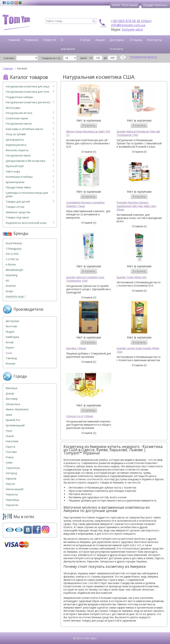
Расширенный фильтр (143, 57)
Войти (116, 5)
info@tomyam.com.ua (128, 25)
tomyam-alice (132, 29)
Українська (160, 5)
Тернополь (13, 468)
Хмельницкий (14, 489)
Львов (10, 436)
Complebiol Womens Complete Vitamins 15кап (85, 204)
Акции (100, 40)
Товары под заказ (17, 217)
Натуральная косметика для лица (30, 86)
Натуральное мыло (30, 155)
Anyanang (12, 275)
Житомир (12, 399)
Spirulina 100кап (76, 348)
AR (7, 280)
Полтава (11, 452)
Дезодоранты (30, 140)
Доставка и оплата (117, 44)
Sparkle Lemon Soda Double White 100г (138, 350)
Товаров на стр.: (51, 58)
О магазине (68, 44)
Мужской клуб (30, 166)
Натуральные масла (30, 124)
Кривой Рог (13, 420)
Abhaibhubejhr (14, 270)
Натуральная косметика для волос (30, 102)
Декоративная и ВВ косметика (30, 161)
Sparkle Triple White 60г (132, 277)
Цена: (84, 58)
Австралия (12, 321)
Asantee (11, 286)
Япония (10, 364)
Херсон (10, 484)
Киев (9, 415)
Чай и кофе (30, 171)
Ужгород (11, 473)
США (9, 353)
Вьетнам (11, 326)
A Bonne (11, 264)
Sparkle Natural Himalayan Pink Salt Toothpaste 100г (138, 133)
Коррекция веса (30, 145)
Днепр (10, 393)
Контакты (155, 40)
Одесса (10, 447)
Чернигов (12, 505)
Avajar (9, 291)
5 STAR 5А (12, 259)
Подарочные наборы (19, 97)
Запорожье (13, 404)
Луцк (9, 431)
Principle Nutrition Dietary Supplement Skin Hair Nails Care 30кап (136, 206)
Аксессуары (13, 108)
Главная (14, 40)
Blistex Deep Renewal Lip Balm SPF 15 (88, 133)
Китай (9, 342)
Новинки (32, 40)
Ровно (10, 457)
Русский (148, 5)
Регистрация (129, 5)
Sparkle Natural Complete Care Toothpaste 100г (85, 279)
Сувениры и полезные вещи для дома (30, 195)
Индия (10, 332)
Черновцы (12, 500)
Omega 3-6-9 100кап (80, 416)
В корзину (89, 125)
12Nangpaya (13, 249)
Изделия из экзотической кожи (30, 223)
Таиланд (11, 358)
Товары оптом (15, 207)
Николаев (12, 441)
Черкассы (12, 494)
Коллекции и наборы (30, 177)
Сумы (9, 462)
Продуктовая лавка (30, 187)
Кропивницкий (15, 425)
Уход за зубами (30, 134)
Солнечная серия (30, 118)
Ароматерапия (30, 182)
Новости (50, 40)
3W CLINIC (12, 254)
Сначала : (9, 58)
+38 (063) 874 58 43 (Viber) (131, 21)
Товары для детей (30, 202)
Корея (10, 347)
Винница (11, 388)
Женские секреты (30, 150)
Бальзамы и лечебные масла (30, 129)
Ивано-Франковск (17, 409)
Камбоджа (12, 337)
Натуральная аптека (30, 113)
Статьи (85, 40)
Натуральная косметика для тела (30, 92)
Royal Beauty (14, 243)
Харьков (11, 478)
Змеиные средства (18, 212)
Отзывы (136, 40)
